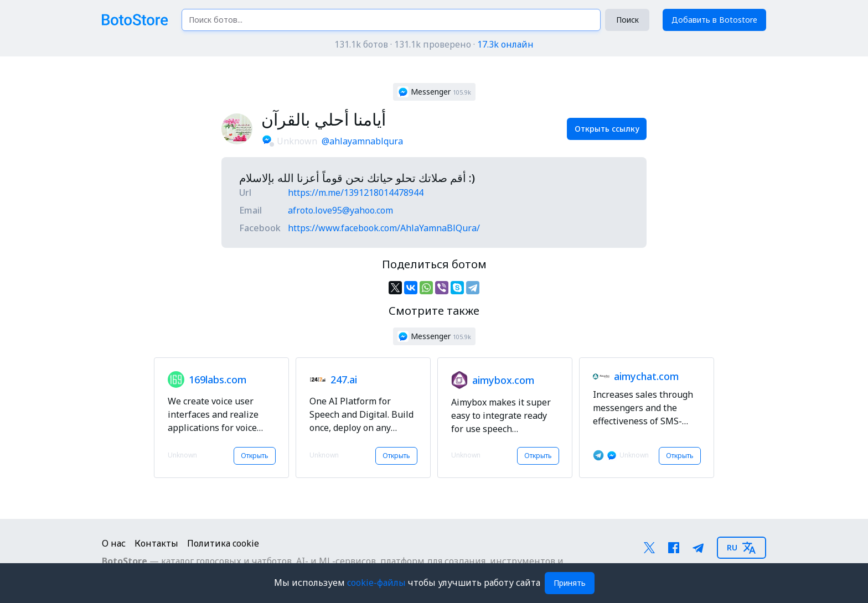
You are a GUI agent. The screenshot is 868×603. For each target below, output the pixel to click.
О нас (114, 543)
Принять (570, 583)
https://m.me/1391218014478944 (356, 193)
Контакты (156, 543)
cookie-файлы (378, 583)
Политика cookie (223, 543)
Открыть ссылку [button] (607, 129)
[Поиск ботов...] (391, 20)
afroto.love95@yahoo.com (340, 210)
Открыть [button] (255, 456)
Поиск (627, 20)
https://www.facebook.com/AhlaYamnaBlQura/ (384, 228)
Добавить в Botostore (714, 20)
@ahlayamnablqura (362, 141)
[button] (434, 92)
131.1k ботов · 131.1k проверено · (434, 44)
